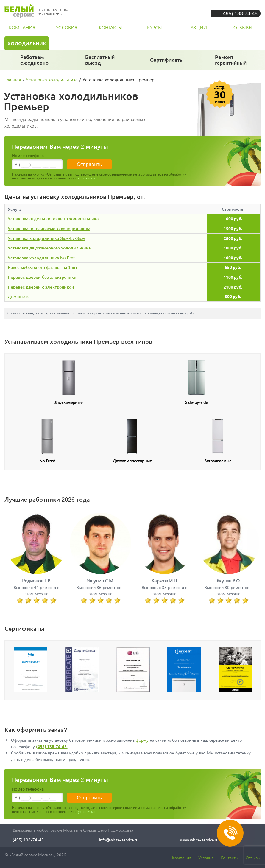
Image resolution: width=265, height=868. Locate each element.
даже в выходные (36, 63)
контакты (110, 27)
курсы (155, 27)
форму (142, 740)
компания (22, 27)
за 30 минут (100, 63)
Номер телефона (28, 155)
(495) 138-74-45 (239, 13)
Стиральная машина (89, 43)
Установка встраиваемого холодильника (49, 228)
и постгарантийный (233, 63)
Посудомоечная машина (165, 43)
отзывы (243, 27)
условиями (87, 178)
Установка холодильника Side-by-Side (46, 238)
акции (199, 27)
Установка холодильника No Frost (42, 258)
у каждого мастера (167, 62)
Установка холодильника (52, 80)
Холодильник (27, 43)
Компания (182, 858)
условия (66, 27)
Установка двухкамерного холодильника (49, 248)
